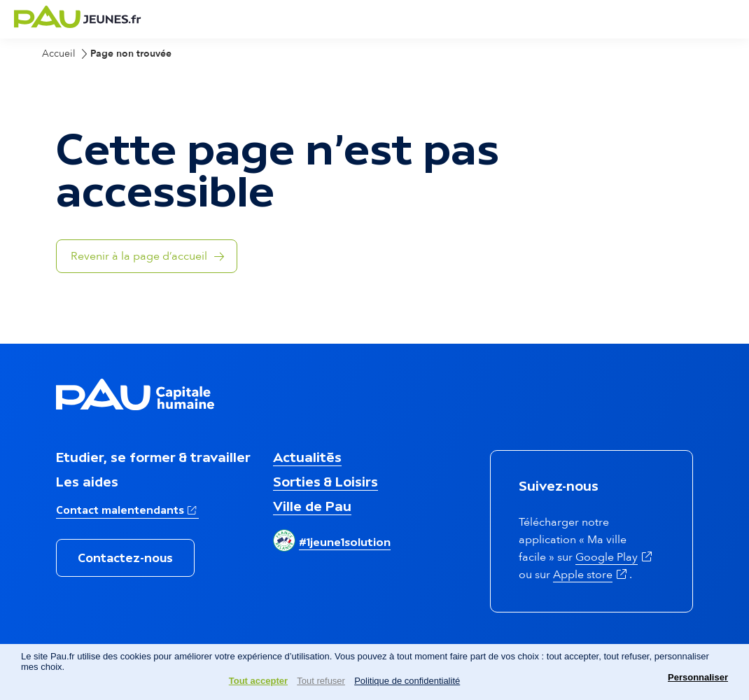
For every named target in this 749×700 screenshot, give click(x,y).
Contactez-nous (125, 558)
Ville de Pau (312, 506)
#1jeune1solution (345, 542)
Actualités (307, 457)
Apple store (591, 575)
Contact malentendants (127, 509)
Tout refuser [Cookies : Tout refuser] (321, 681)
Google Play (615, 557)
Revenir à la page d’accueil (139, 256)
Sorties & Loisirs (325, 482)
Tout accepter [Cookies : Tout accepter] (258, 681)
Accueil (59, 54)
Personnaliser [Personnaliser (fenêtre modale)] (698, 677)
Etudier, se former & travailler (153, 457)
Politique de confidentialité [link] (407, 681)
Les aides (87, 482)
